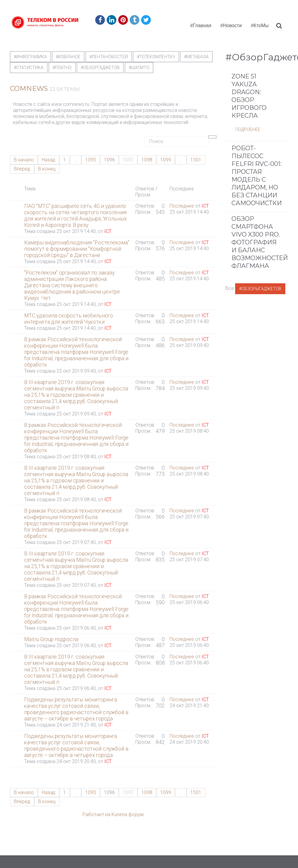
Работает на (96, 814)
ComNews (29, 89)
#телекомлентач (156, 57)
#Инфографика (30, 57)
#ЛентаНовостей (109, 57)
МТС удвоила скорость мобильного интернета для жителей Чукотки (69, 319)
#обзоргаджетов (100, 68)
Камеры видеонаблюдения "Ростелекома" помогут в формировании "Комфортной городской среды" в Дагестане (77, 249)
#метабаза (196, 57)
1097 (128, 160)
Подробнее (248, 138)
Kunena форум (128, 814)
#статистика (29, 68)
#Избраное (68, 57)
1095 (91, 160)
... (76, 160)
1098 (147, 160)
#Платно (62, 68)
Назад (49, 160)
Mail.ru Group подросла (51, 639)
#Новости (231, 25)
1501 (196, 160)
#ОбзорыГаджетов (260, 298)
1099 (166, 160)
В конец (47, 169)
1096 (109, 160)
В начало (24, 160)
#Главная (201, 25)
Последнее (182, 206)
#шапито (139, 68)
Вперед (22, 169)
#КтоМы (260, 25)
